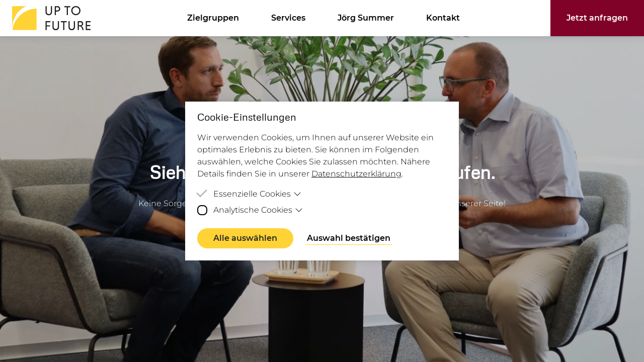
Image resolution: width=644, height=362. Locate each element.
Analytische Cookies (258, 210)
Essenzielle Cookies (257, 194)
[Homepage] (48, 18)
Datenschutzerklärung (356, 174)
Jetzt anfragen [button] (597, 18)
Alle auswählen (245, 238)
